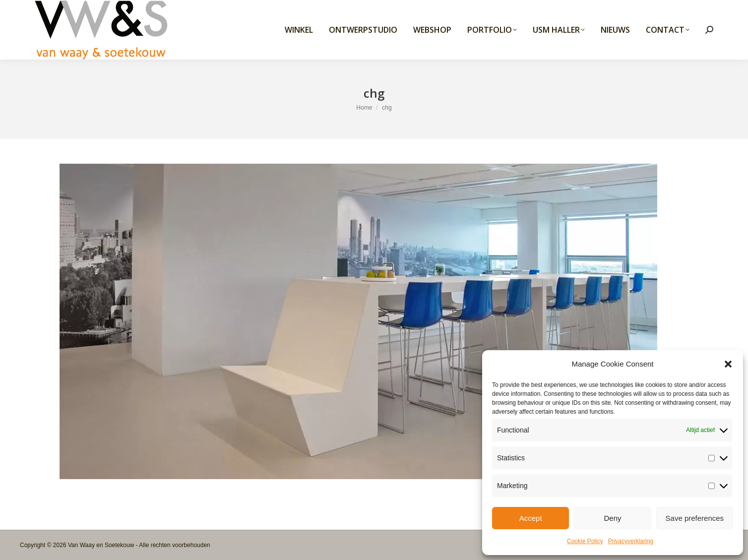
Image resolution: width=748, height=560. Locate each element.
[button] (728, 364)
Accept (531, 518)
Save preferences (695, 518)
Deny (612, 518)
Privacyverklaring (631, 541)
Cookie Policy (585, 541)
